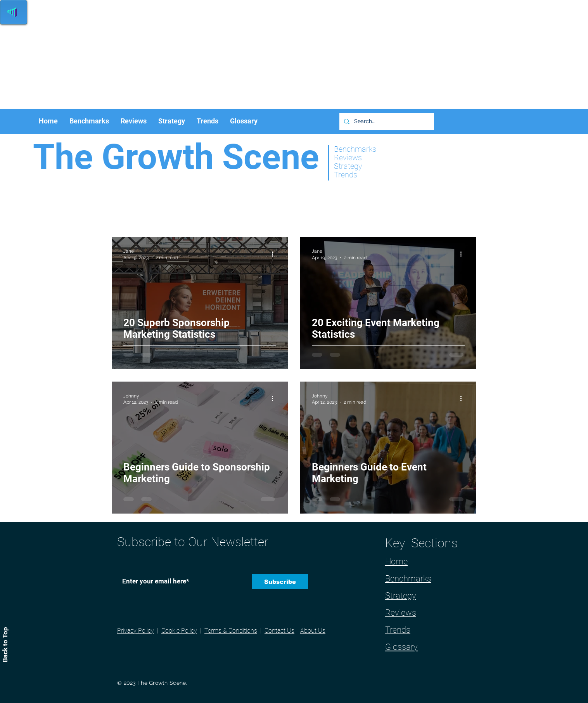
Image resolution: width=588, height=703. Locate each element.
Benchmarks (408, 579)
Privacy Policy (136, 631)
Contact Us (279, 631)
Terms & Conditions (231, 631)
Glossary (401, 647)
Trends (398, 630)
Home (396, 562)
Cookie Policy (179, 631)
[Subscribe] (280, 581)
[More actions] (275, 254)
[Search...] (386, 122)
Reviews (401, 613)
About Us (313, 631)
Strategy (401, 596)
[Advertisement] (233, 54)
